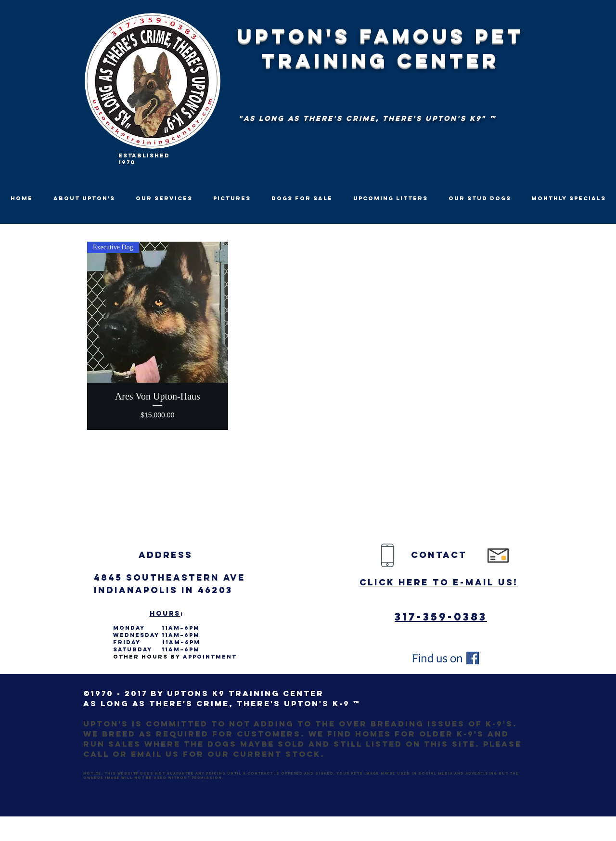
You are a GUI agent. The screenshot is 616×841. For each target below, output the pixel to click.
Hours (165, 614)
